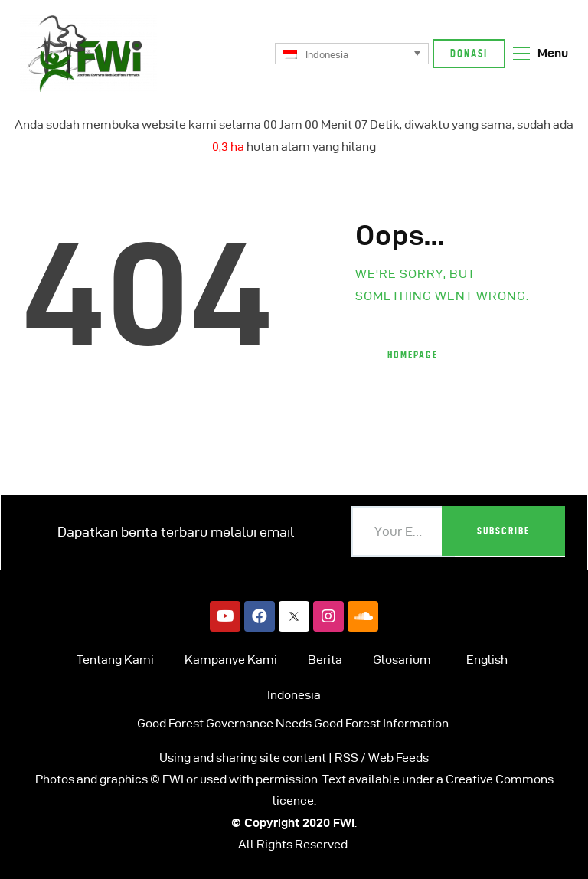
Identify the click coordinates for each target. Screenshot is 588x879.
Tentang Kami (115, 660)
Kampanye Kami (231, 660)
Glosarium (402, 660)
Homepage (413, 355)
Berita (325, 660)
